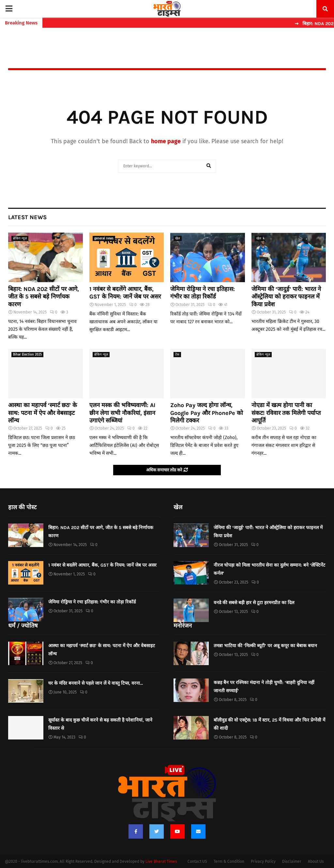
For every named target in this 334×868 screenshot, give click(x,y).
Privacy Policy (263, 861)
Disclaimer (292, 861)
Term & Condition (229, 861)
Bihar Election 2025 (27, 355)
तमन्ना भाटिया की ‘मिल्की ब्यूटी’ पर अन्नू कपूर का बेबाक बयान (265, 646)
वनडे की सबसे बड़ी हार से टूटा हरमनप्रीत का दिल (254, 603)
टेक (177, 355)
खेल (178, 238)
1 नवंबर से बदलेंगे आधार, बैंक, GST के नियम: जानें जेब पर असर (125, 293)
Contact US (197, 861)
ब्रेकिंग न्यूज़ (20, 238)
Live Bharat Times (161, 861)
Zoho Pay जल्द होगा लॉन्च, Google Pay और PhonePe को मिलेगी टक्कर (207, 413)
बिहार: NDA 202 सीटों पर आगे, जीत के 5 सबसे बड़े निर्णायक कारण (44, 297)
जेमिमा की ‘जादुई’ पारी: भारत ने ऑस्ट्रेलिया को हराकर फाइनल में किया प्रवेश (286, 297)
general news (104, 238)
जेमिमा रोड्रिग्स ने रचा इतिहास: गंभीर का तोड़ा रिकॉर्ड (203, 293)
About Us (316, 861)
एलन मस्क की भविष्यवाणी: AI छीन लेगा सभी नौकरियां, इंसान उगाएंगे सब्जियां (122, 413)
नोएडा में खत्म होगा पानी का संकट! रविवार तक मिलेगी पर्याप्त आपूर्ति (286, 413)
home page (166, 141)
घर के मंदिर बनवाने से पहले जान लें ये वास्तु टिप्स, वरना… (96, 683)
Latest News (27, 217)
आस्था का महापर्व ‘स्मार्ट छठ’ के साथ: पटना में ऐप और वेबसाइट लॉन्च (43, 413)
